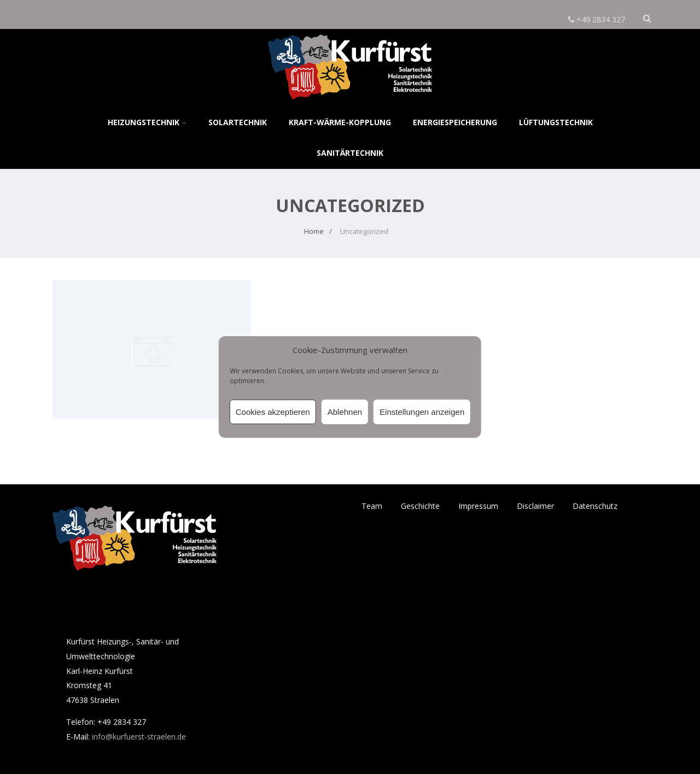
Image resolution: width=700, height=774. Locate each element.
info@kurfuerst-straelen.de (139, 737)
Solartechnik (238, 122)
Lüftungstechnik (556, 122)
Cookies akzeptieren (273, 412)
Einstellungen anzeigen (422, 412)
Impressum (478, 506)
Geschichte (420, 506)
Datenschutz (595, 506)
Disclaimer (535, 506)
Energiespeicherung (455, 122)
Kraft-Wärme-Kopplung (340, 122)
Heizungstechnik (147, 122)
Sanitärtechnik (350, 153)
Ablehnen (345, 412)
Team (372, 506)
